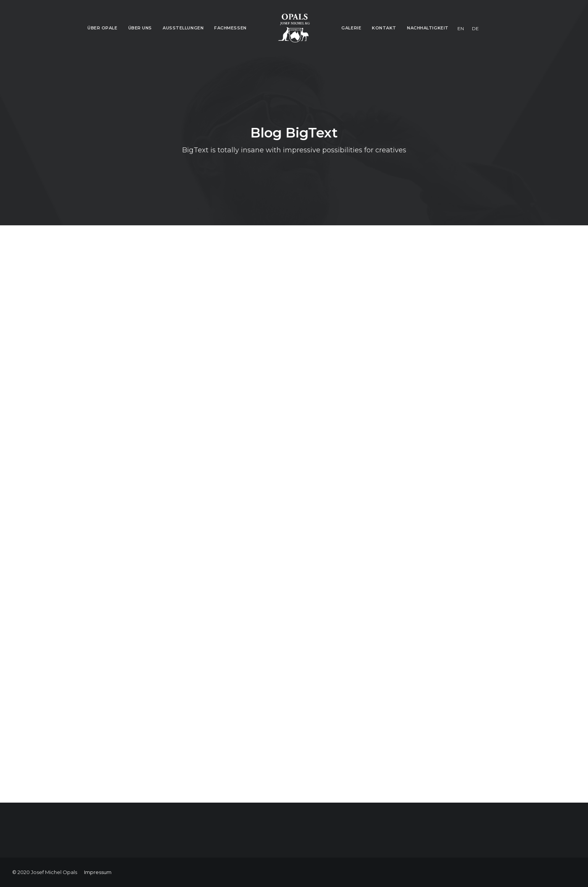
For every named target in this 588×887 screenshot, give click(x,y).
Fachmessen (230, 28)
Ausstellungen (183, 28)
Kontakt (384, 28)
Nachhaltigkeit (428, 28)
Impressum (98, 872)
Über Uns (140, 28)
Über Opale (103, 28)
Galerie (351, 28)
